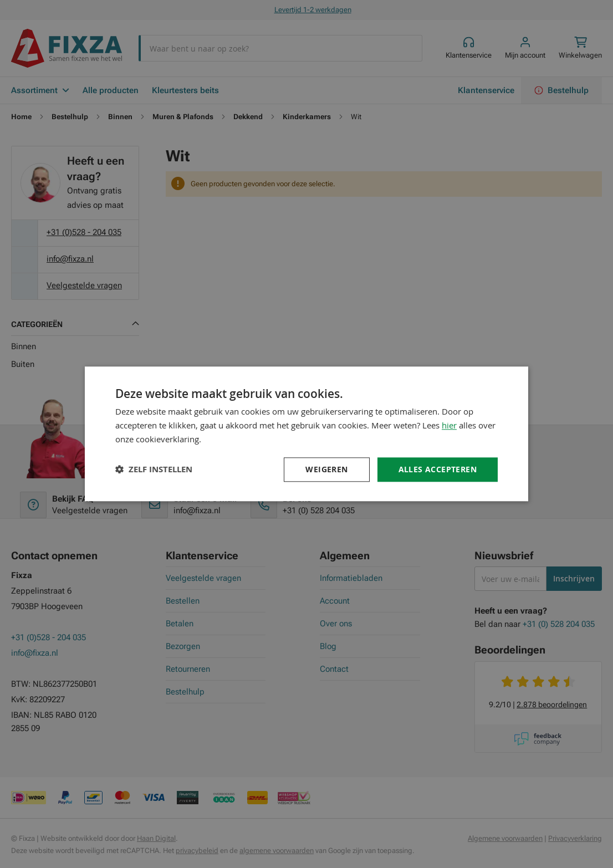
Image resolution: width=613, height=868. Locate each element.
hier (449, 425)
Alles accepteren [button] (438, 469)
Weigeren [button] (326, 469)
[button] (154, 470)
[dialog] (306, 434)
